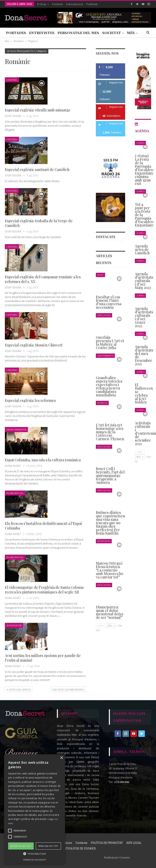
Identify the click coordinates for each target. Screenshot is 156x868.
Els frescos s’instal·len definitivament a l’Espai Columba (43, 526)
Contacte (57, 4)
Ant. (101, 626)
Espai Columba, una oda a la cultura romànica (43, 460)
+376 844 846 (121, 782)
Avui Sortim (14, 625)
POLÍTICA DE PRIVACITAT (107, 843)
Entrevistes (42, 33)
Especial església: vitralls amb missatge (38, 110)
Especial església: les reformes (30, 400)
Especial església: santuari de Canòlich (37, 169)
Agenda (140, 143)
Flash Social (15, 493)
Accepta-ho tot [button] (21, 846)
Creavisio (125, 858)
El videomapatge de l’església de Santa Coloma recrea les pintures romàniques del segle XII (44, 590)
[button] (35, 854)
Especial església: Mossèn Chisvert (34, 345)
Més (131, 33)
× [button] (61, 758)
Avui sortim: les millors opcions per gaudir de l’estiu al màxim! (43, 658)
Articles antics (19, 689)
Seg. (111, 626)
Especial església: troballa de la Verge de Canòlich (39, 223)
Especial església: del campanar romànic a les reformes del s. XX (43, 279)
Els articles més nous (68, 689)
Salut (100, 275)
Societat (112, 33)
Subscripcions (75, 4)
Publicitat (92, 4)
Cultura (12, 80)
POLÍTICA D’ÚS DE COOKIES (78, 849)
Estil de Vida (104, 315)
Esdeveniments (16, 429)
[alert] (35, 809)
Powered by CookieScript (35, 860)
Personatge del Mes (78, 33)
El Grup (42, 4)
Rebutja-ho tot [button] (48, 846)
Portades (16, 33)
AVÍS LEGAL (134, 843)
